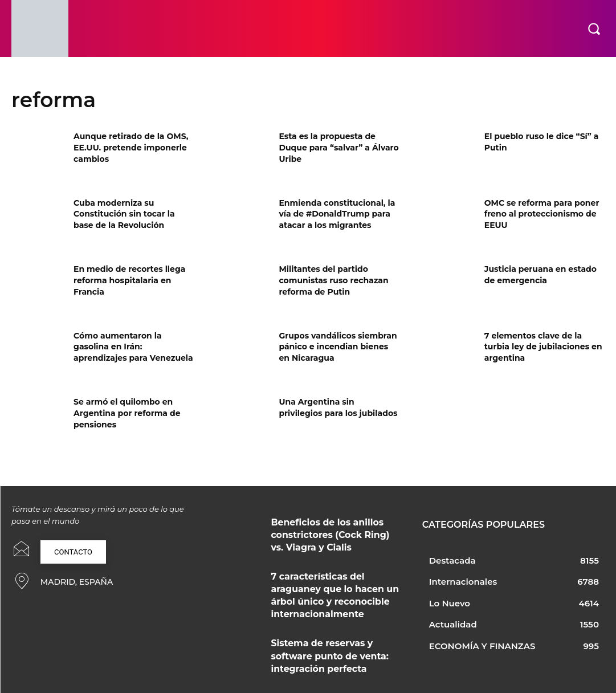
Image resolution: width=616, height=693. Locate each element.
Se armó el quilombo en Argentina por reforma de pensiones (127, 413)
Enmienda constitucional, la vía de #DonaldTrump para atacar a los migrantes (337, 214)
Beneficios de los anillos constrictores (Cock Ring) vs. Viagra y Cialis (325, 532)
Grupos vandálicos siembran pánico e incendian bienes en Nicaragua (338, 347)
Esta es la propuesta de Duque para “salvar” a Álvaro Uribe (338, 147)
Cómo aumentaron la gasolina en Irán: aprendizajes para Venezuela (133, 347)
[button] (594, 28)
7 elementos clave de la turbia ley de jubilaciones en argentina (543, 347)
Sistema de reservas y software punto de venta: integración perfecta (329, 637)
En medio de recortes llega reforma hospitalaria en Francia (129, 280)
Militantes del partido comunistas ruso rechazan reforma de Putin (333, 280)
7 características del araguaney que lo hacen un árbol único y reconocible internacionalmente (332, 584)
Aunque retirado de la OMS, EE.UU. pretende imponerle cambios (131, 147)
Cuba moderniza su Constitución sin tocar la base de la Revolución (124, 214)
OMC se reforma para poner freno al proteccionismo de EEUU (542, 214)
